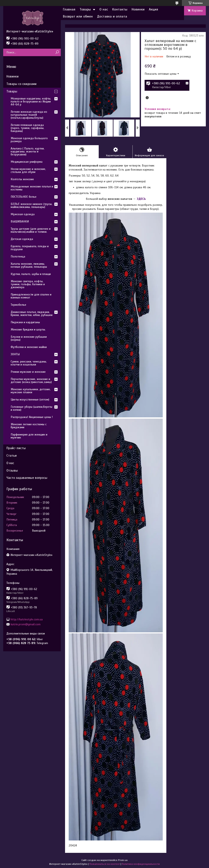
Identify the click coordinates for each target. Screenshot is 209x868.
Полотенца (18, 256)
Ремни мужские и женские (28, 372)
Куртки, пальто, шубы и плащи (31, 274)
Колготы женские (22, 179)
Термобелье (18, 305)
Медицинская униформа (27, 162)
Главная (69, 9)
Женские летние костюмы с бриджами (29, 426)
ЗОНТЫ (15, 354)
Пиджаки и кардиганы (25, 322)
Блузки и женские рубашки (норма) (29, 338)
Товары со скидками (21, 84)
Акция (153, 9)
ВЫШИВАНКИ (20, 221)
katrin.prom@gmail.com (26, 624)
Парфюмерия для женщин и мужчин (29, 436)
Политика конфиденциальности (141, 864)
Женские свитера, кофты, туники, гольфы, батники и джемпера (28, 284)
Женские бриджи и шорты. (28, 330)
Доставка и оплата (112, 16)
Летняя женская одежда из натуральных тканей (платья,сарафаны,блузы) (29, 115)
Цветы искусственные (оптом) (30, 400)
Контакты (120, 9)
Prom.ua (123, 860)
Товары (85, 9)
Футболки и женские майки (29, 347)
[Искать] (57, 52)
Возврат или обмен (78, 16)
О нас (104, 9)
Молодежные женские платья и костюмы (32, 188)
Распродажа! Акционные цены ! (32, 417)
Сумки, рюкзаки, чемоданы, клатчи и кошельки (29, 363)
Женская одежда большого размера (29, 140)
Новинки (138, 9)
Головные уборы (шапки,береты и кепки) (31, 408)
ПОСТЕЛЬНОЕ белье (24, 197)
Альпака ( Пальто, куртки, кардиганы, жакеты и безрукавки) (28, 151)
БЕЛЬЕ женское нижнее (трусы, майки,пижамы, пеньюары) (31, 205)
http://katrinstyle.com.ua (27, 619)
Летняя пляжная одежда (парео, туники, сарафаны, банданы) (27, 128)
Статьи (12, 456)
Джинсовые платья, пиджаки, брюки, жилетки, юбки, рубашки (32, 313)
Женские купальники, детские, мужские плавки (31, 391)
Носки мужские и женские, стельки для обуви (28, 170)
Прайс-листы (16, 448)
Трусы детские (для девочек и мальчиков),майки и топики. (31, 230)
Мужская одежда (23, 214)
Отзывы (12, 471)
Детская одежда (22, 239)
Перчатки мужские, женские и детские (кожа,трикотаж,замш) (31, 381)
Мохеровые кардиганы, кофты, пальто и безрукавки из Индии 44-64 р (31, 102)
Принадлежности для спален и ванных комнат (31, 296)
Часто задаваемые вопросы (27, 478)
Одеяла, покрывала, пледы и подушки (30, 248)
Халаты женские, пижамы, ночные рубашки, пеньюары (29, 265)
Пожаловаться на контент (105, 864)
